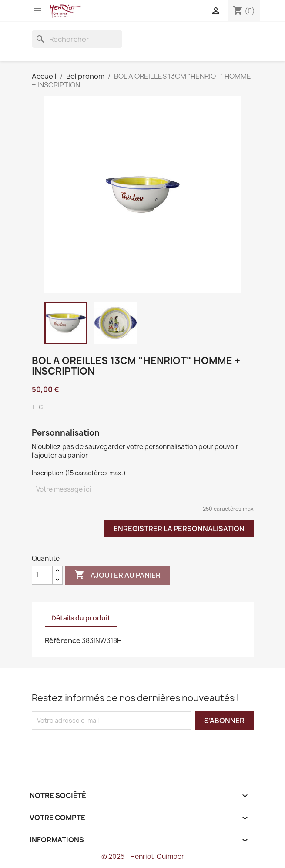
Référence (63, 640)
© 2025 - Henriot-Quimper (143, 856)
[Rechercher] (77, 39)
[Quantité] (42, 575)
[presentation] (104, 747)
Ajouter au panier (117, 575)
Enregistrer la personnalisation (179, 529)
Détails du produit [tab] (81, 618)
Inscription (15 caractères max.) (79, 473)
